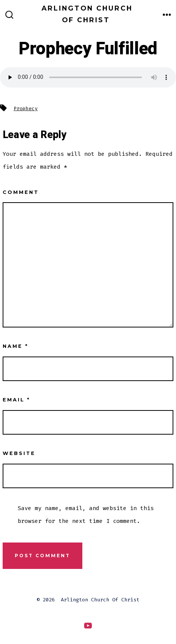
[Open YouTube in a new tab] (88, 626)
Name (15, 346)
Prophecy (26, 108)
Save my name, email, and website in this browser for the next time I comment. (86, 515)
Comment (21, 192)
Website (19, 453)
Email (16, 400)
